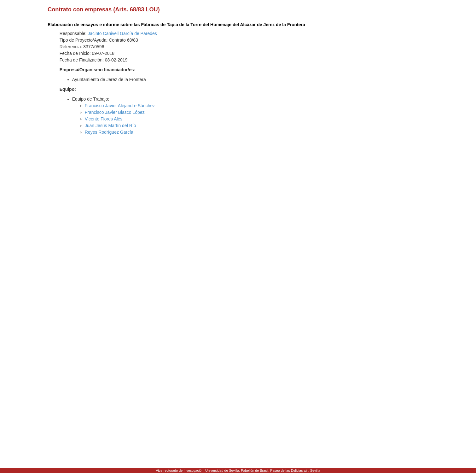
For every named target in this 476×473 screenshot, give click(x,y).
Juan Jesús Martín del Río (110, 126)
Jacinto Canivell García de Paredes (122, 33)
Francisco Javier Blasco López (115, 112)
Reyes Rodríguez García (109, 132)
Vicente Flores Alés (104, 119)
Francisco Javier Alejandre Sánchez (120, 106)
